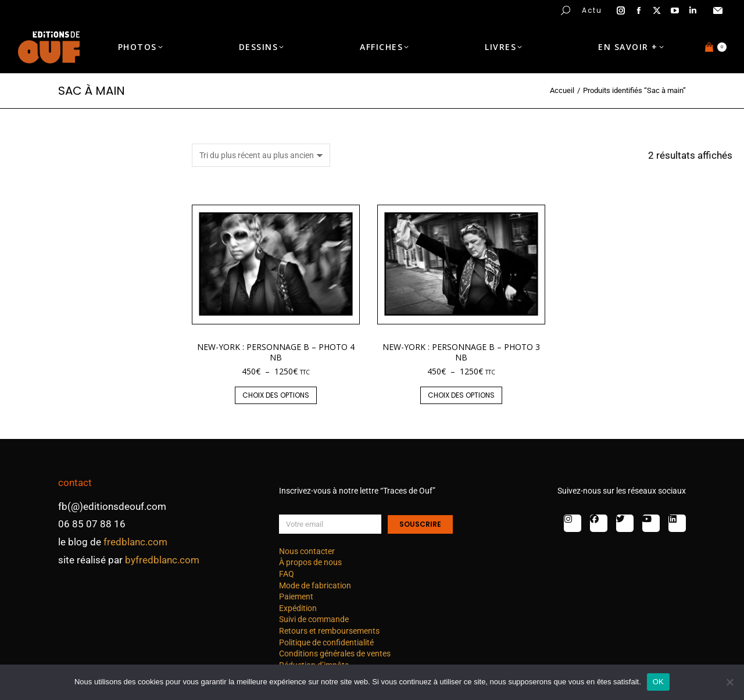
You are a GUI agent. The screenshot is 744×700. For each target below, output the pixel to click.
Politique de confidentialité (326, 642)
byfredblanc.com (162, 560)
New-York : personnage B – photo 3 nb (461, 352)
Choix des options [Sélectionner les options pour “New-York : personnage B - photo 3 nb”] (461, 395)
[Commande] (261, 155)
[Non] (729, 682)
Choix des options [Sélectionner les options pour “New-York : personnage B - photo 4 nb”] (276, 395)
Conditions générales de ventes (335, 653)
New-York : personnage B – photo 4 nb (276, 352)
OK (658, 682)
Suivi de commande (314, 619)
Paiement (296, 597)
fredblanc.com (135, 542)
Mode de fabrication (315, 585)
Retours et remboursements (329, 631)
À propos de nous (310, 562)
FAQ (287, 574)
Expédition (298, 608)
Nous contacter (307, 551)
